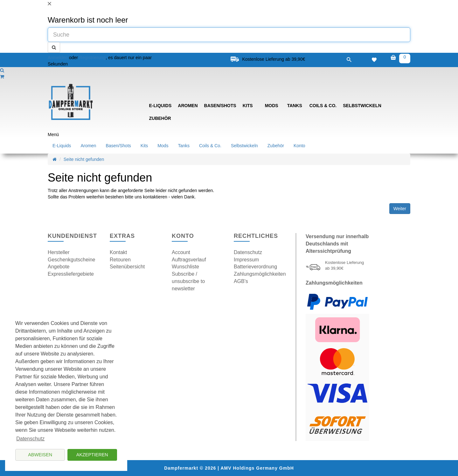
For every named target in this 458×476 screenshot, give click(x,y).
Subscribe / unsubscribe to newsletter (188, 281)
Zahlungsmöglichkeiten (260, 274)
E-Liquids (160, 106)
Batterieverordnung (255, 267)
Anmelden (58, 58)
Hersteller (59, 252)
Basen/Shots (220, 106)
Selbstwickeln (362, 106)
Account (181, 252)
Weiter (400, 209)
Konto (299, 146)
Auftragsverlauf (189, 260)
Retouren (120, 260)
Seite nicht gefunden (84, 159)
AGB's (241, 281)
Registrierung (92, 58)
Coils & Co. (323, 106)
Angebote (59, 267)
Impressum (246, 260)
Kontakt (118, 252)
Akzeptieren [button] (92, 455)
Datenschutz (248, 252)
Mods (272, 106)
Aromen (188, 106)
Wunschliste (185, 267)
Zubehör (160, 118)
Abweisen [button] (40, 455)
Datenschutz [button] (30, 439)
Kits (248, 106)
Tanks (295, 106)
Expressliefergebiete (71, 274)
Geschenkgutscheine (71, 260)
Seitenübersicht (127, 267)
